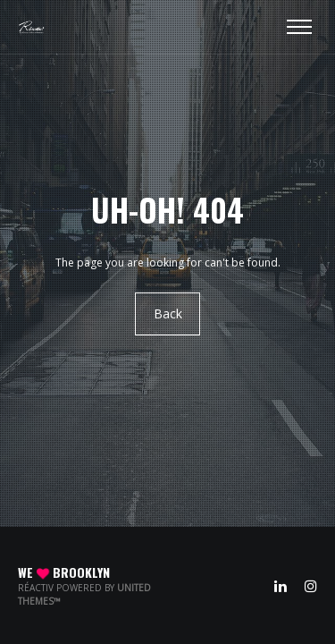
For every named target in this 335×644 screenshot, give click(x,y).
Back (168, 314)
